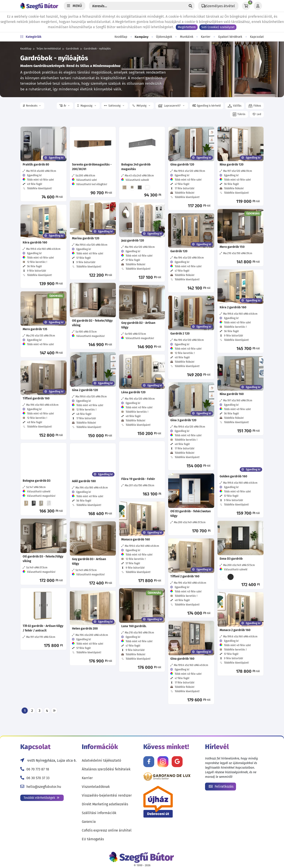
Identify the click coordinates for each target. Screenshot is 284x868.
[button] (32, 106)
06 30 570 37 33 (38, 778)
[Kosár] (246, 6)
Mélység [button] (141, 106)
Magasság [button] (87, 106)
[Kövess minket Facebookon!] (149, 762)
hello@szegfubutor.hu (44, 787)
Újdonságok (164, 37)
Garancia (89, 822)
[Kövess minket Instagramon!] (163, 762)
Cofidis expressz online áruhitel (107, 830)
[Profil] (258, 6)
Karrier (206, 37)
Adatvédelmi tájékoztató (101, 760)
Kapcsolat (257, 37)
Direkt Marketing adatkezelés (105, 804)
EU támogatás (93, 839)
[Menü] (75, 6)
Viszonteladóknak (96, 787)
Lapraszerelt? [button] (171, 106)
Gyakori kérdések (230, 37)
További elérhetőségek (41, 798)
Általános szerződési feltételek (106, 769)
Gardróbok (72, 49)
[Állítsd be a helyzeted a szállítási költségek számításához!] (218, 6)
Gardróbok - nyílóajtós (97, 49)
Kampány (142, 37)
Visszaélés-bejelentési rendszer (107, 795)
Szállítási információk (99, 813)
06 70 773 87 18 (38, 769)
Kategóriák (31, 37)
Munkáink (187, 37)
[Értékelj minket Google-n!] (177, 762)
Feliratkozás (221, 786)
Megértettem (187, 27)
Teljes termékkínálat (49, 49)
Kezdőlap (121, 37)
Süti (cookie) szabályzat (218, 27)
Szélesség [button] (114, 106)
